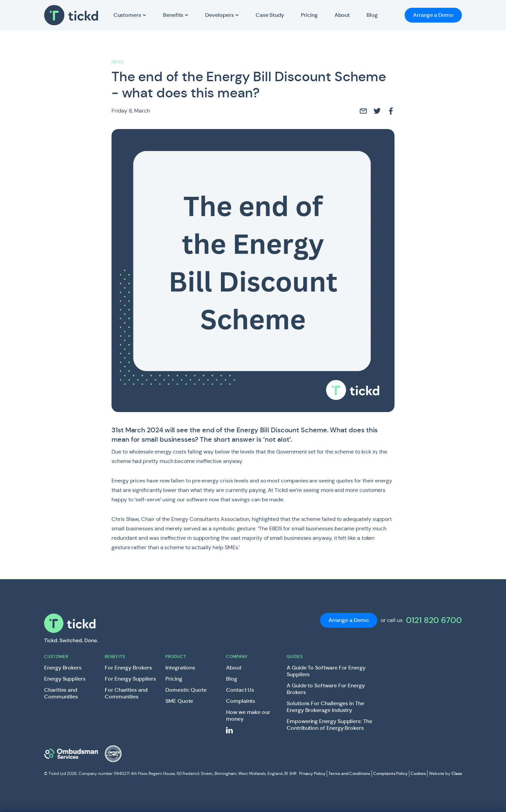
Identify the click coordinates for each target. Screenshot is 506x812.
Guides (295, 657)
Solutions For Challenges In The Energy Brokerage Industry (325, 707)
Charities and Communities (61, 693)
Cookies (418, 773)
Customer (56, 657)
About (234, 668)
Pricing (174, 679)
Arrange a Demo (433, 15)
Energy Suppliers (65, 679)
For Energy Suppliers (130, 679)
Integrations (180, 668)
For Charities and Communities (126, 693)
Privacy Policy (312, 773)
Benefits (115, 657)
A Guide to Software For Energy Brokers (326, 689)
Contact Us (240, 690)
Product (176, 657)
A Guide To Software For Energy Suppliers (326, 671)
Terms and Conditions (349, 773)
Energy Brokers (63, 668)
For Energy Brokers (128, 668)
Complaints (241, 701)
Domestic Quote (186, 690)
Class (457, 774)
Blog (232, 679)
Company (237, 657)
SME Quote (179, 701)
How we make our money (248, 716)
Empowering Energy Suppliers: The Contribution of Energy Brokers (329, 725)
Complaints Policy (390, 773)
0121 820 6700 (434, 620)
